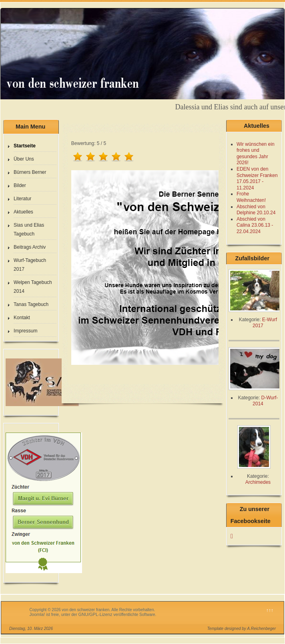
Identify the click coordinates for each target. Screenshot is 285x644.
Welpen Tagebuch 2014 (33, 287)
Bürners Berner (30, 172)
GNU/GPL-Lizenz (95, 614)
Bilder (20, 185)
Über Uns (24, 159)
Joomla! (37, 614)
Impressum (25, 331)
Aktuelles (23, 212)
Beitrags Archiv (30, 247)
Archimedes (258, 482)
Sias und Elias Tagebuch (29, 229)
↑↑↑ (270, 610)
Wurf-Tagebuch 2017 (30, 265)
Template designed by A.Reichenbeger (241, 629)
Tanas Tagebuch (31, 304)
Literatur (22, 199)
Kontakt (22, 318)
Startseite (25, 146)
